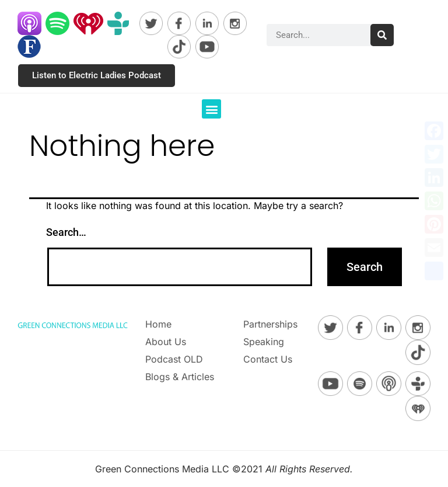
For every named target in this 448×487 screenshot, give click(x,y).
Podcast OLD (174, 359)
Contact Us (268, 359)
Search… (66, 232)
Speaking (264, 342)
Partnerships (270, 324)
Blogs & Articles (180, 377)
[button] (211, 109)
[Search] (382, 35)
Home (158, 324)
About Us (166, 342)
